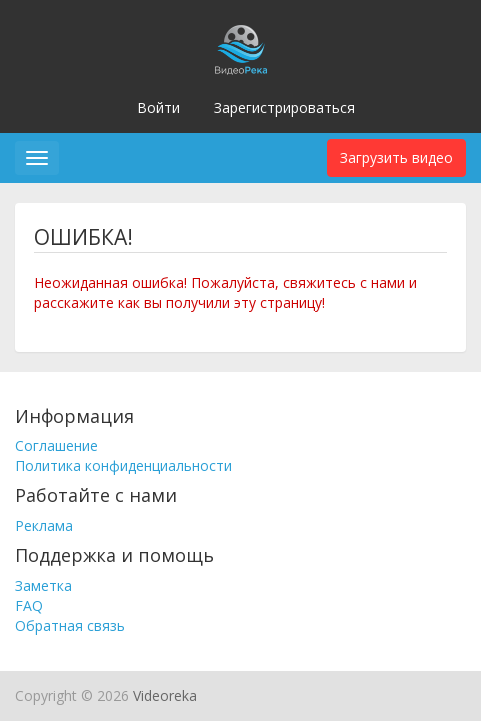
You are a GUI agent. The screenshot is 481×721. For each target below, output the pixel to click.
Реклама (44, 525)
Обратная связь (70, 625)
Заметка (43, 585)
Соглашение (56, 445)
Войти (158, 107)
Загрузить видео (396, 157)
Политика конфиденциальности (123, 465)
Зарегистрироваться (284, 107)
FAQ (29, 605)
